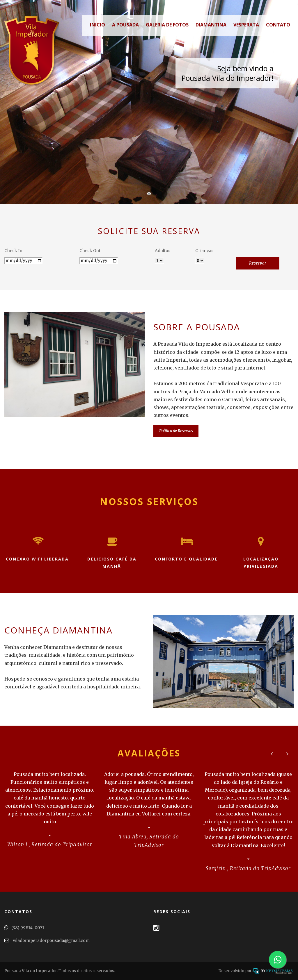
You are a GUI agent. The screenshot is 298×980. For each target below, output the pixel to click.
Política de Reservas (176, 431)
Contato (278, 25)
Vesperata (246, 25)
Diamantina (211, 25)
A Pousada (125, 25)
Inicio (95, 25)
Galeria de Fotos (167, 25)
